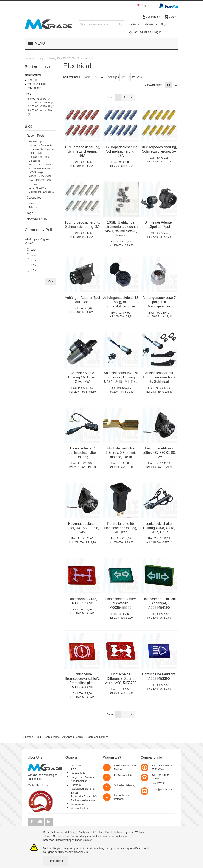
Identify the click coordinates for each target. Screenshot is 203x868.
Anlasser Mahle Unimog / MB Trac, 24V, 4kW (82, 377)
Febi (30, 80)
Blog (163, 24)
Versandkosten (79, 808)
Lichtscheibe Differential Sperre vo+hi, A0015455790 (121, 679)
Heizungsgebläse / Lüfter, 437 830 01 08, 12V (159, 453)
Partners (76, 785)
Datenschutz (78, 773)
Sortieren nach (71, 77)
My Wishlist (151, 24)
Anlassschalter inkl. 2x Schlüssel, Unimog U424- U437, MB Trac (121, 377)
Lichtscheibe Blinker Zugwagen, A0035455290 (121, 603)
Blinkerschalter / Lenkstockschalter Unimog (82, 453)
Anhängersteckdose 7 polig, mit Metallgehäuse (159, 302)
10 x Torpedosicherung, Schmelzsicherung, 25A (121, 151)
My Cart (133, 32)
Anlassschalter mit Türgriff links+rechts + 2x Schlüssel (159, 377)
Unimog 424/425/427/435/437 (63, 58)
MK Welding (35, 141)
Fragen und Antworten (84, 777)
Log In (157, 32)
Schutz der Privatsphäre (85, 797)
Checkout (146, 32)
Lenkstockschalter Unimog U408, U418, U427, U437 (159, 528)
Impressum (77, 804)
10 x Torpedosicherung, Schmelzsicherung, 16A (82, 151)
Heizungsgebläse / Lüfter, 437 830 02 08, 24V (82, 528)
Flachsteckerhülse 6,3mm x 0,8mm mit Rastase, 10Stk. (121, 453)
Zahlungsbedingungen (84, 800)
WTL (44, 219)
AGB (74, 769)
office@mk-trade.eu (163, 789)
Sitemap (28, 737)
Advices (33, 207)
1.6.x (33, 255)
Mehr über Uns (38, 785)
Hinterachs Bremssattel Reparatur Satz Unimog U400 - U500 (41, 149)
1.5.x (33, 260)
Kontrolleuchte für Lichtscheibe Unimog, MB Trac (121, 528)
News (32, 203)
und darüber (40, 110)
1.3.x (33, 270)
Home (28, 58)
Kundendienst (79, 781)
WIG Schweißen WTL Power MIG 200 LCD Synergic (40, 180)
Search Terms (52, 737)
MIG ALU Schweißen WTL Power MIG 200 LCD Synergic (40, 168)
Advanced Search (73, 737)
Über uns (76, 766)
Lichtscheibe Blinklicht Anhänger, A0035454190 (159, 603)
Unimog (39, 58)
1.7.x (33, 250)
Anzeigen (113, 77)
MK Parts (33, 88)
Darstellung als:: (154, 85)
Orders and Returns (97, 737)
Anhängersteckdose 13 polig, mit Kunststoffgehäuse (121, 302)
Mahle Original (36, 84)
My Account (135, 24)
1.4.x (33, 265)
